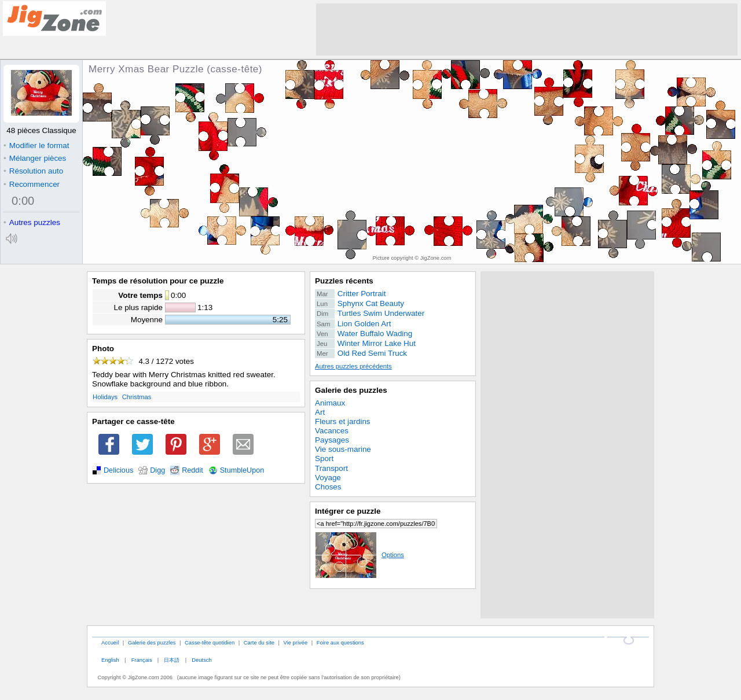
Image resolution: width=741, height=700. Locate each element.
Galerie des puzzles (351, 390)
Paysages (332, 440)
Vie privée (296, 642)
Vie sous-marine (343, 449)
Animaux (330, 403)
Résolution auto (33, 171)
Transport (331, 468)
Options (360, 555)
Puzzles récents (344, 281)
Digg (157, 470)
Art (320, 412)
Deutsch (201, 660)
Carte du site (259, 642)
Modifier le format (36, 145)
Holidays (105, 397)
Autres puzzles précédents (353, 366)
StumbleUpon (242, 470)
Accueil (110, 642)
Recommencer (32, 184)
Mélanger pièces (35, 158)
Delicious (118, 470)
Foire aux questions (340, 642)
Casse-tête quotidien (210, 642)
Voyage (328, 478)
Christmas (137, 397)
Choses (328, 487)
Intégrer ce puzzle (348, 511)
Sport (324, 458)
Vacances (332, 431)
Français (142, 660)
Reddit (192, 470)
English (110, 660)
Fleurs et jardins (343, 421)
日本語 (172, 660)
